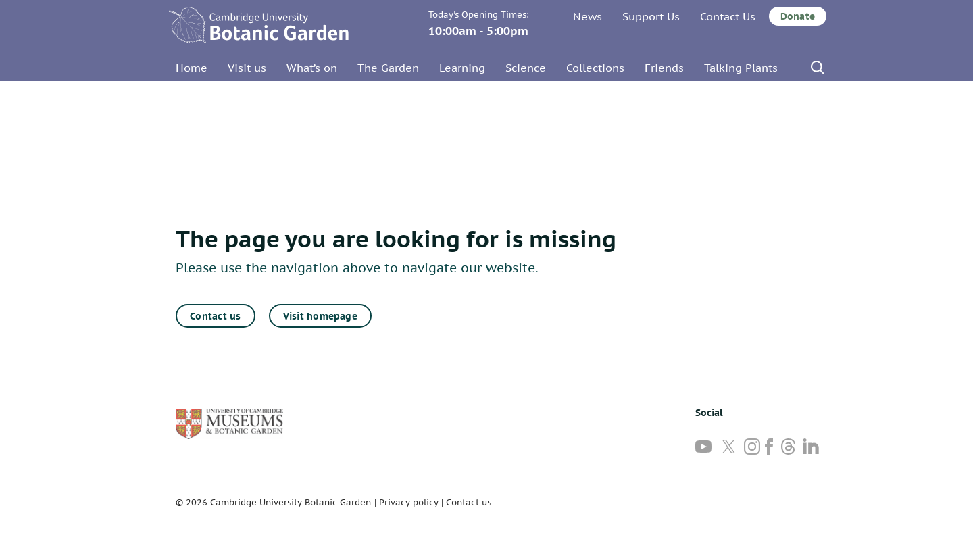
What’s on (312, 68)
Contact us (215, 316)
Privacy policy (409, 502)
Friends (664, 68)
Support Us (651, 16)
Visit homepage (320, 316)
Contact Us (728, 16)
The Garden (388, 68)
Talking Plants (741, 68)
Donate (798, 16)
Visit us (247, 68)
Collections (595, 68)
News (588, 16)
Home (192, 68)
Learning (462, 68)
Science (526, 68)
